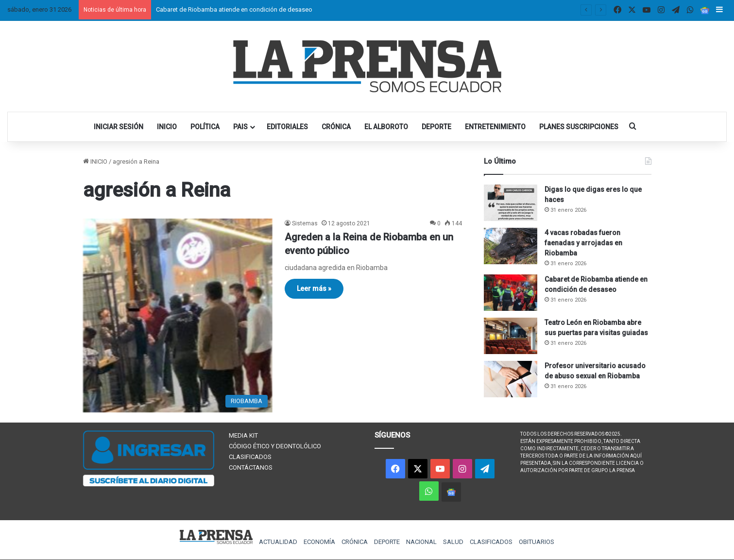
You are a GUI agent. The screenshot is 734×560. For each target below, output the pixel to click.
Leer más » (314, 288)
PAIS (240, 127)
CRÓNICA (336, 127)
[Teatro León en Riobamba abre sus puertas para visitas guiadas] (511, 336)
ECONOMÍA (319, 542)
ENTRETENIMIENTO (495, 127)
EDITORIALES (287, 127)
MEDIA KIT (243, 435)
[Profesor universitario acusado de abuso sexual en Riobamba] (511, 379)
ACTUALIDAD (278, 542)
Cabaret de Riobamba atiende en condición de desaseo (234, 9)
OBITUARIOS (537, 542)
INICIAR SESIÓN (119, 127)
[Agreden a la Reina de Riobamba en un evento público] (178, 315)
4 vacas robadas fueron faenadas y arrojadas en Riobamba (583, 243)
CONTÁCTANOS (251, 467)
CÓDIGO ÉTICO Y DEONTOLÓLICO (275, 446)
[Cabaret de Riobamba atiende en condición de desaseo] (511, 293)
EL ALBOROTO (386, 127)
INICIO (167, 127)
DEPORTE (436, 127)
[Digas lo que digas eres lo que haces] (511, 203)
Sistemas (305, 223)
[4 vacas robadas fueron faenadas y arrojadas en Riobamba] (511, 246)
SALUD (453, 542)
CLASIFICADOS (250, 457)
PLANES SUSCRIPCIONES (579, 127)
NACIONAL (421, 542)
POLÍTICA (205, 127)
